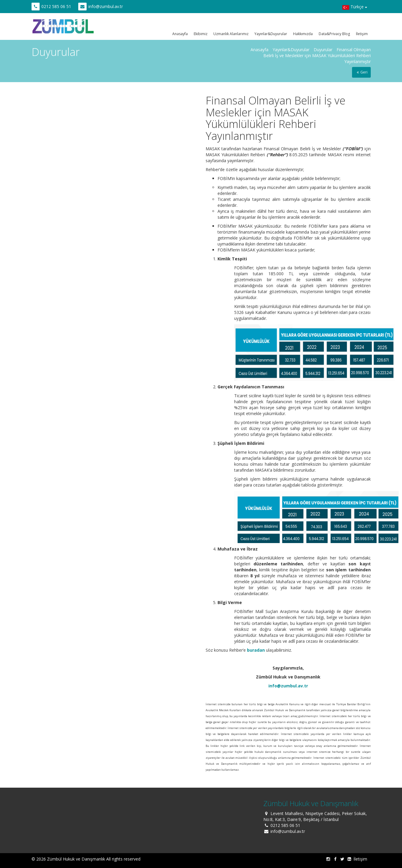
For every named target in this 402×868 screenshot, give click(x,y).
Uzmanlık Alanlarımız (231, 34)
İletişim (362, 34)
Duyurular (323, 50)
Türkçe (355, 7)
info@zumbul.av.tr (106, 6)
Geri (361, 72)
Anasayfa (180, 34)
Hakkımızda (303, 34)
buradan (256, 650)
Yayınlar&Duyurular (271, 34)
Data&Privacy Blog (334, 34)
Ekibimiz (201, 34)
